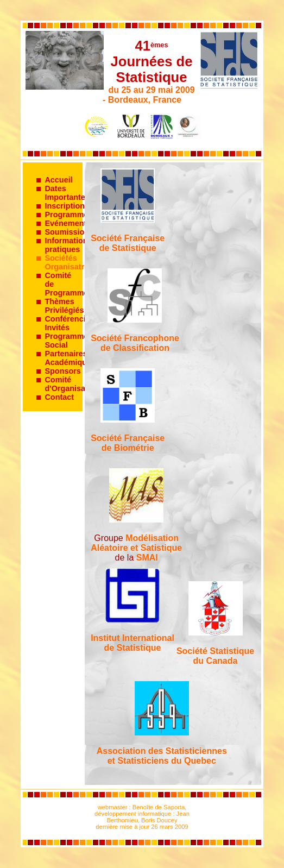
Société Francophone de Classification (135, 343)
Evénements (68, 223)
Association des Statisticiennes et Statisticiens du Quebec (162, 756)
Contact (59, 397)
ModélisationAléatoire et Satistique (136, 543)
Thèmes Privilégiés (64, 306)
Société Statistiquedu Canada (215, 656)
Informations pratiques (68, 245)
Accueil (58, 180)
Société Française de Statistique (128, 243)
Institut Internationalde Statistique (132, 643)
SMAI (147, 558)
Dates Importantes (67, 193)
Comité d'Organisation (72, 384)
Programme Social (66, 341)
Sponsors (62, 371)
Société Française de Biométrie (128, 443)
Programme (66, 215)
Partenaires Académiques (70, 358)
